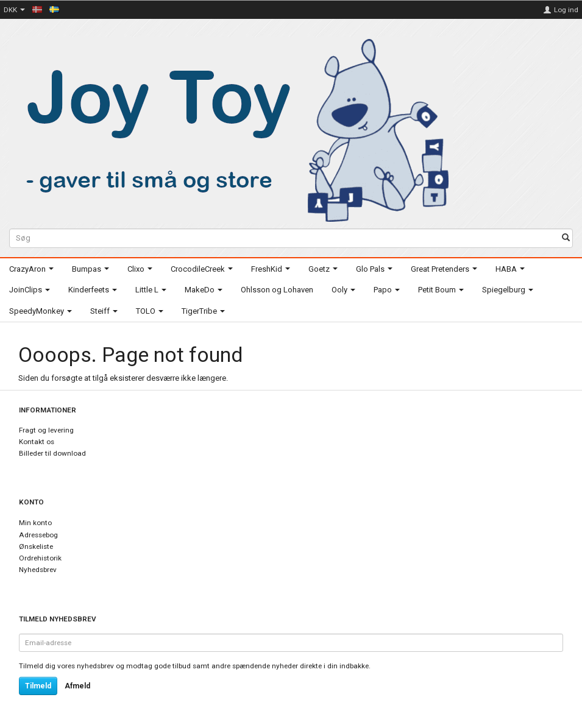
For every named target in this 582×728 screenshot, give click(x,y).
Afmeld (77, 686)
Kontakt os (37, 442)
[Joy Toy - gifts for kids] (231, 128)
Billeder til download (52, 453)
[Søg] (566, 239)
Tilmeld (38, 686)
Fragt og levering (46, 430)
